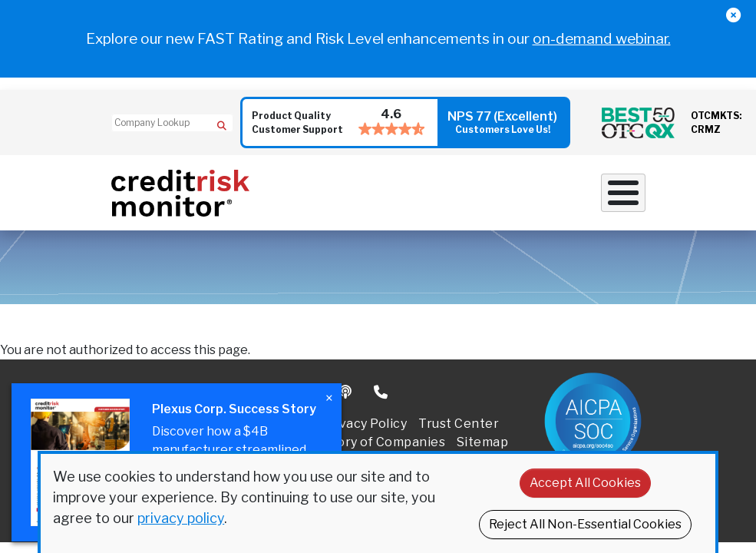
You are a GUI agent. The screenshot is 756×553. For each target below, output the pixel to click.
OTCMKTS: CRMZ (716, 123)
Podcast (347, 392)
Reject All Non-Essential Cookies (585, 524)
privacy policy (181, 518)
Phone (382, 392)
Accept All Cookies (585, 483)
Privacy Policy (364, 424)
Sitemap (483, 442)
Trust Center (459, 424)
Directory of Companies (371, 442)
